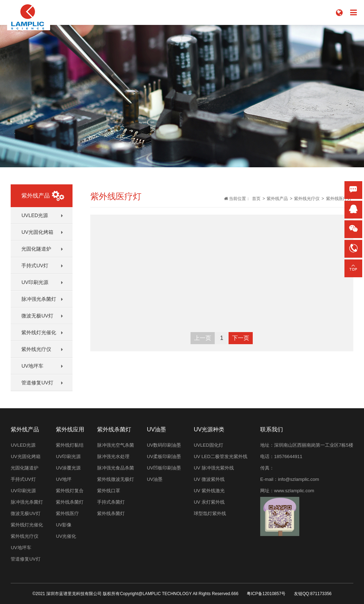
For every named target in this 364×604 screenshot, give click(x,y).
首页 (256, 199)
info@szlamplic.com (299, 479)
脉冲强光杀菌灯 (39, 299)
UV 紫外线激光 (209, 491)
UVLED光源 (35, 215)
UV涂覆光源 (68, 468)
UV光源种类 (209, 429)
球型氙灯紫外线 (210, 513)
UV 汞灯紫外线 (209, 502)
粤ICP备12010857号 (266, 594)
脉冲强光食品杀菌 (116, 468)
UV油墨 (156, 429)
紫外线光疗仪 (36, 349)
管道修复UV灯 (37, 383)
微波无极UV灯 (37, 316)
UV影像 (64, 525)
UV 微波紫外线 (209, 479)
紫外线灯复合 (70, 491)
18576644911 (288, 456)
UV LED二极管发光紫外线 (221, 456)
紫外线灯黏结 (70, 445)
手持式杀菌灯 (111, 502)
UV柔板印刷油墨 (164, 456)
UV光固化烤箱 (37, 232)
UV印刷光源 (35, 282)
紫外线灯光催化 (39, 332)
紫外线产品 (277, 199)
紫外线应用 (70, 429)
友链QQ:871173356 (313, 594)
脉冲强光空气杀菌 (116, 445)
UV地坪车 (32, 366)
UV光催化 (66, 536)
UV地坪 (64, 479)
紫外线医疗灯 (339, 199)
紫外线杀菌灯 (70, 502)
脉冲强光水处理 (113, 456)
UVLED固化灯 (208, 445)
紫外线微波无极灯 (116, 479)
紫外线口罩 (109, 491)
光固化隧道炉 (36, 249)
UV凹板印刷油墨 (164, 468)
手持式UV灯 (35, 266)
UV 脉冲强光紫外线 (214, 468)
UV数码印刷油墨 (164, 445)
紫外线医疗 (67, 513)
